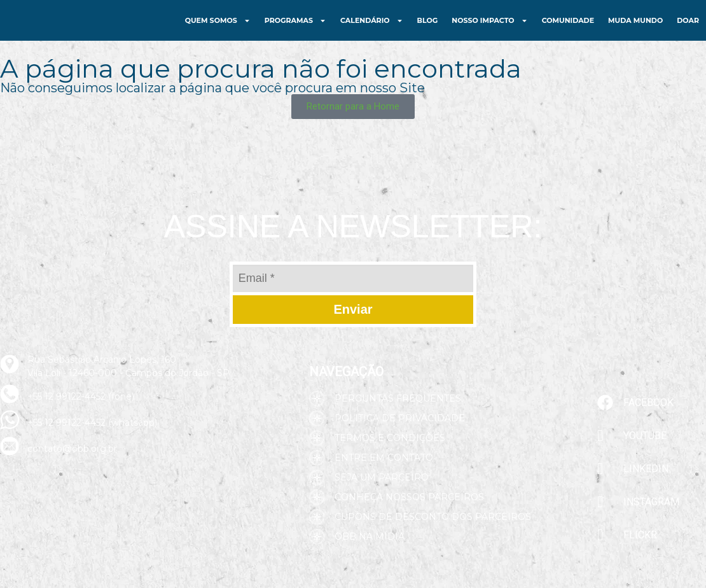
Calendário (372, 30)
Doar (688, 29)
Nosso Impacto (489, 30)
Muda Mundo (635, 29)
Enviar (353, 328)
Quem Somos (218, 30)
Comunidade (568, 29)
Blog (428, 29)
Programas (295, 30)
